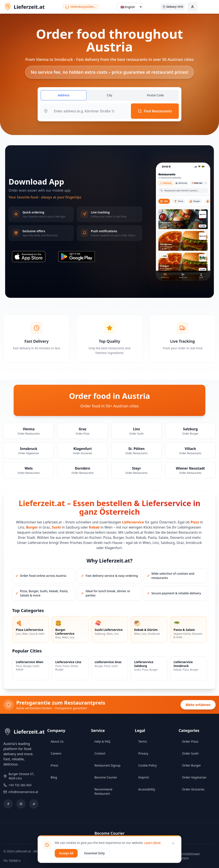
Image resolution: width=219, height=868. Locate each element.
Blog (54, 777)
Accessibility (147, 789)
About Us (57, 741)
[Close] (173, 843)
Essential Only (95, 853)
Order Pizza (190, 741)
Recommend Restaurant (103, 791)
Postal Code (155, 95)
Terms (142, 741)
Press (54, 765)
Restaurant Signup (107, 765)
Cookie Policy (147, 765)
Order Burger (191, 765)
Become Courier (106, 777)
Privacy (143, 753)
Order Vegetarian (194, 777)
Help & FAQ (103, 741)
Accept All (66, 853)
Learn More (152, 843)
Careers (56, 753)
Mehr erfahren (198, 705)
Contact (100, 753)
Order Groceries (193, 789)
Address (64, 95)
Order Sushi (190, 753)
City (109, 95)
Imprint (144, 777)
